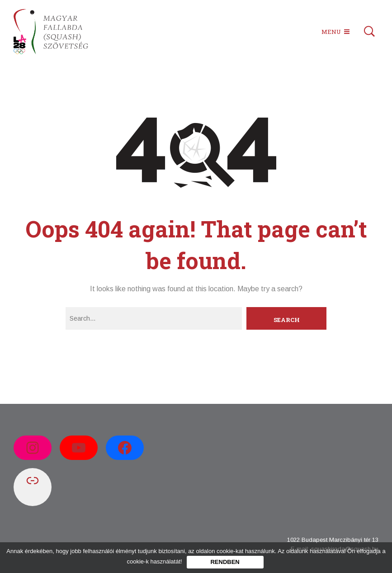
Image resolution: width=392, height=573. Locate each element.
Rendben (225, 562)
